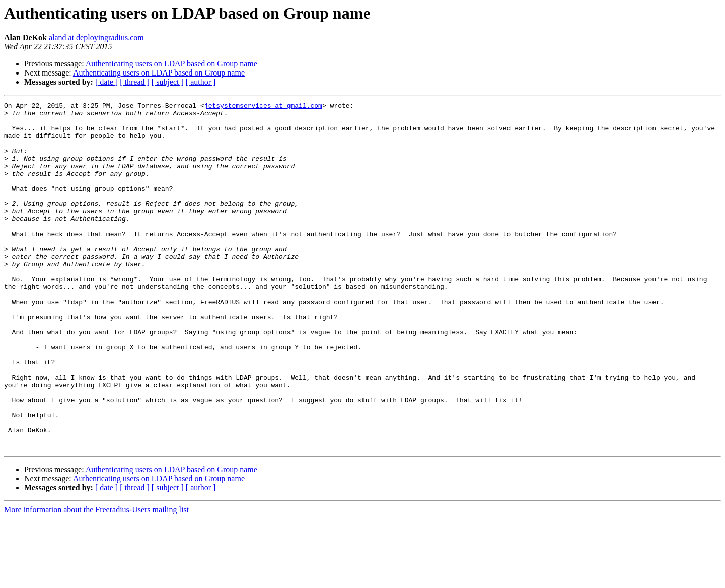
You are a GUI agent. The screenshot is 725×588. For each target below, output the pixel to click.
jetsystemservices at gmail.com (263, 107)
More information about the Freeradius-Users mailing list (96, 579)
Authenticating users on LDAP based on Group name (171, 64)
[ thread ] (135, 82)
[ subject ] (168, 82)
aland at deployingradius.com (96, 38)
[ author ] (201, 82)
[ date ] (106, 82)
